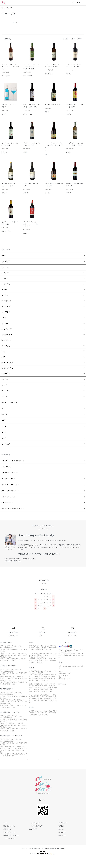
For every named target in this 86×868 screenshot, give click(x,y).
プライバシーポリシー (8, 851)
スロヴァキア (7, 331)
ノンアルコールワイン (10, 507)
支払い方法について (8, 844)
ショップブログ (34, 835)
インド (4, 424)
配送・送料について (8, 838)
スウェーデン (7, 336)
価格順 (73, 39)
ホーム (3, 8)
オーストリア (7, 307)
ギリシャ (5, 325)
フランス (5, 268)
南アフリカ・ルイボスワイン (13, 494)
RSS (31, 841)
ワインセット (7, 262)
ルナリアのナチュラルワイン (13, 501)
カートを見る (61, 844)
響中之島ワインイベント (11, 488)
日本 (3, 359)
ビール (4, 256)
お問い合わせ (61, 847)
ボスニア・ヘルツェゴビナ (12, 405)
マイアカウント (61, 835)
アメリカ (5, 296)
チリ (3, 353)
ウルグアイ (6, 381)
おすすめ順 (65, 39)
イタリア (5, 274)
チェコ (4, 399)
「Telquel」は (29, 571)
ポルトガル (6, 285)
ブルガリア (6, 375)
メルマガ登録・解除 (35, 838)
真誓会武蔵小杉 (8, 474)
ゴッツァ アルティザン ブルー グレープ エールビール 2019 (54, 145)
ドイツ (4, 291)
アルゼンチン (7, 302)
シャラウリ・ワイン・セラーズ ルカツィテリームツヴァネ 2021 (10, 66)
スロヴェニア (7, 342)
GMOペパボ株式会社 (49, 861)
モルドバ (5, 444)
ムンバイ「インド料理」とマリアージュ (17, 468)
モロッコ (5, 418)
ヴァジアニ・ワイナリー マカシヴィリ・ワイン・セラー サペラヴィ (32, 224)
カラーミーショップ (26, 861)
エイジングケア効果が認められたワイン (17, 520)
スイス (4, 431)
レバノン (5, 411)
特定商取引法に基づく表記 (10, 847)
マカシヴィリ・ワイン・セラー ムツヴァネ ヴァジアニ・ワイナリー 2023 (32, 66)
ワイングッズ (7, 451)
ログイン (59, 841)
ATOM (35, 841)
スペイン (5, 280)
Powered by (43, 865)
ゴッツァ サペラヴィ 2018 (53, 105)
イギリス (5, 438)
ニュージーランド (8, 370)
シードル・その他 (8, 514)
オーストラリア (8, 364)
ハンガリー (6, 319)
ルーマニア (6, 313)
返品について (6, 841)
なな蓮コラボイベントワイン (13, 481)
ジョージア (10, 8)
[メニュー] (83, 3)
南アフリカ (6, 348)
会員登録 (59, 838)
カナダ (4, 388)
